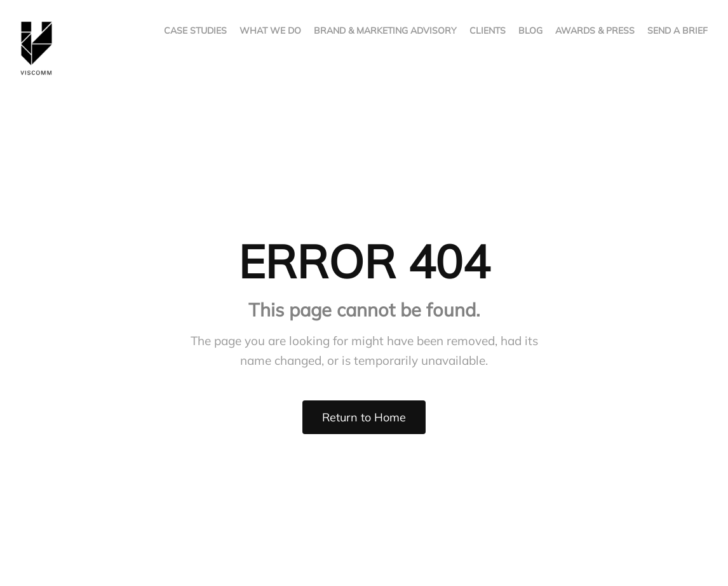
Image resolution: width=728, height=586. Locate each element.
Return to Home (364, 417)
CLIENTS (488, 31)
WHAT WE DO (270, 31)
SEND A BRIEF (677, 31)
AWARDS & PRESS (595, 31)
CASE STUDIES (195, 31)
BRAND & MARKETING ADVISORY (385, 31)
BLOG (530, 31)
